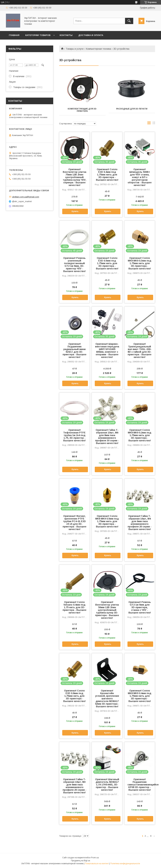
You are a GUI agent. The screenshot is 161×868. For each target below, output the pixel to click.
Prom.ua (95, 858)
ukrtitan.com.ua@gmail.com (26, 197)
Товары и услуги (75, 49)
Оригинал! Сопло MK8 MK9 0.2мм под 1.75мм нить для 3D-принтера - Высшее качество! (140, 435)
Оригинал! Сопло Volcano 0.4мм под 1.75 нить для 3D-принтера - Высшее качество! (75, 607)
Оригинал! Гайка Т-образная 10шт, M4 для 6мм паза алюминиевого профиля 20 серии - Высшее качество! (140, 523)
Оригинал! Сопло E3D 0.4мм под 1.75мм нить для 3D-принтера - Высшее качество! (107, 175)
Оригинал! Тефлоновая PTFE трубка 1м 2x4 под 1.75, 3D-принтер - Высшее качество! (74, 435)
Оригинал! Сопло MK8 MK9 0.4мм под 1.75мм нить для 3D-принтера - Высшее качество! (140, 696)
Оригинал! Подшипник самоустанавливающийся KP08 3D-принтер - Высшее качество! (140, 785)
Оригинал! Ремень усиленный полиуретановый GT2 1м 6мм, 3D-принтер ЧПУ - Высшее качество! (74, 265)
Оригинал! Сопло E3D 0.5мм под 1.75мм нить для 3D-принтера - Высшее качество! (107, 263)
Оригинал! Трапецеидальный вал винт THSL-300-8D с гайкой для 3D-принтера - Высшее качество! (140, 350)
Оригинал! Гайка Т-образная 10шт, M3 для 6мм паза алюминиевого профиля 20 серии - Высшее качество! (75, 786)
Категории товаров (38, 35)
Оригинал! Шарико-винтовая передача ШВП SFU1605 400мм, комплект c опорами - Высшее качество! (107, 350)
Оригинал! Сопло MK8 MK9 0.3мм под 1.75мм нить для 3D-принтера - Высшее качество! (140, 263)
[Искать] (129, 21)
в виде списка (154, 124)
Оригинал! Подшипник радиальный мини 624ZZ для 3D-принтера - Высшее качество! (75, 350)
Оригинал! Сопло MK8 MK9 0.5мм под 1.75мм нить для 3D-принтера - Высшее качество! (107, 521)
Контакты (66, 35)
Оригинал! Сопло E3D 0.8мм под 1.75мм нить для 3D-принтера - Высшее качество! (74, 696)
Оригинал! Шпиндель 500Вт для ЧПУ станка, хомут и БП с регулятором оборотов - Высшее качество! (140, 177)
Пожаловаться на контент (97, 864)
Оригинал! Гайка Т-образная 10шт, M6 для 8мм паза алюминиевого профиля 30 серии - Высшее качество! (107, 437)
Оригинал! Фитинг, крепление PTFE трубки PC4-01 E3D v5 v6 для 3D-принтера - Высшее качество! (75, 523)
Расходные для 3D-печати (132, 109)
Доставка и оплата (91, 35)
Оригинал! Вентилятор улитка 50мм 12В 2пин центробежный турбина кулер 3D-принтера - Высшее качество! (107, 610)
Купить (75, 211)
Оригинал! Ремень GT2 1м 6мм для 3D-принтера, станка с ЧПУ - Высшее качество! (140, 607)
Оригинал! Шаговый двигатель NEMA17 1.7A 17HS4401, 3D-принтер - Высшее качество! (107, 785)
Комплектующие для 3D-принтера (82, 110)
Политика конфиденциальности (125, 864)
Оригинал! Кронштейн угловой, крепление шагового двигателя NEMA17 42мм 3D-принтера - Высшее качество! (107, 699)
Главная (14, 35)
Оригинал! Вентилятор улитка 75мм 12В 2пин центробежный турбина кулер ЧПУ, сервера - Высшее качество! (75, 177)
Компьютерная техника (98, 49)
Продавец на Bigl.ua (80, 861)
